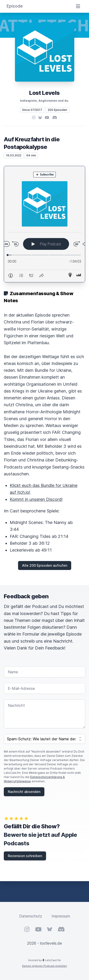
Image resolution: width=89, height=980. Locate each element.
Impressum (61, 916)
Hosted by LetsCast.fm (44, 960)
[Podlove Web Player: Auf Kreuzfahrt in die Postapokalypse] (44, 224)
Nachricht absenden (24, 792)
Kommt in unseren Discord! (36, 499)
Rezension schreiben (25, 856)
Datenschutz (31, 916)
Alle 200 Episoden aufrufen (45, 565)
